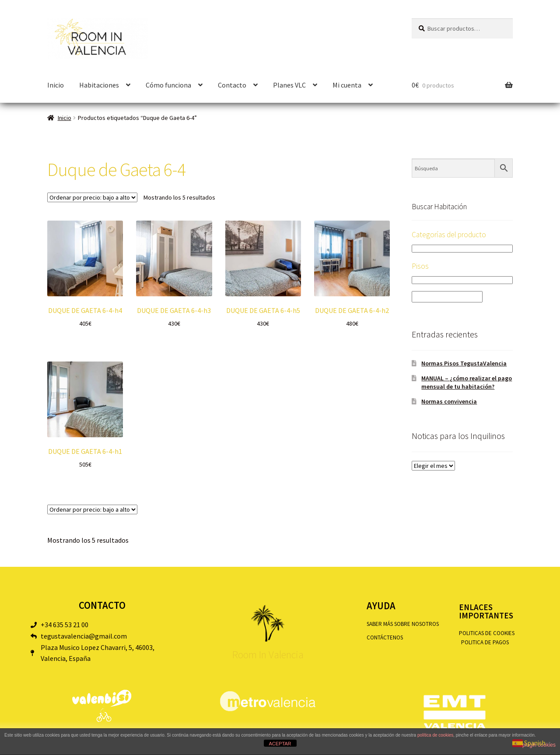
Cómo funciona (168, 85)
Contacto (232, 85)
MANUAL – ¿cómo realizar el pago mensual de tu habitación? (467, 383)
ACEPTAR (280, 744)
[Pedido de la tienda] (92, 197)
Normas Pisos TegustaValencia (464, 363)
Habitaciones (99, 85)
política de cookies (435, 735)
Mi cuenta (347, 85)
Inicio (56, 85)
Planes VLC (289, 85)
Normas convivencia (449, 401)
